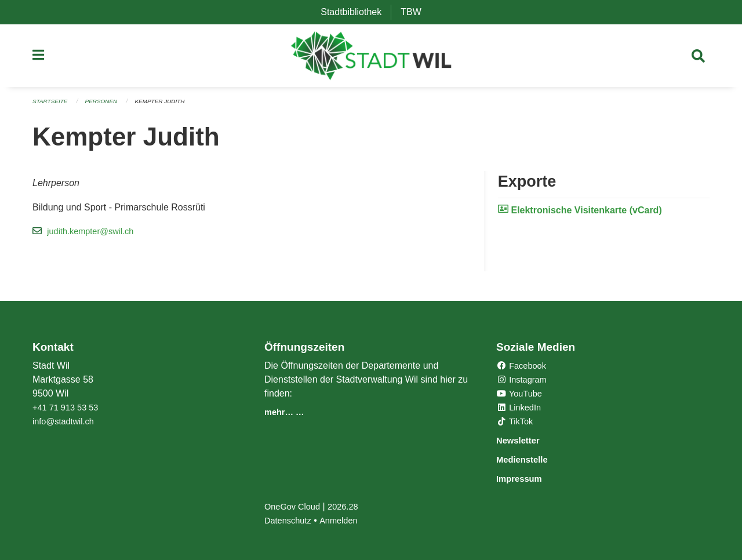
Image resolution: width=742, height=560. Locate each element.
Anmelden (345, 520)
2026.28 (350, 506)
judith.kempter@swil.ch (95, 235)
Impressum (525, 479)
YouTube (521, 395)
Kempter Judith (170, 106)
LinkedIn (521, 409)
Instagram (524, 381)
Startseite (52, 106)
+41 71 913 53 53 (69, 409)
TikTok (517, 423)
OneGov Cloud (295, 506)
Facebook (524, 367)
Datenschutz (290, 520)
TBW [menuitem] (416, 12)
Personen (107, 106)
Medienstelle (529, 460)
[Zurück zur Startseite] (371, 58)
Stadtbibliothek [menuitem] (356, 12)
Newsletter (524, 441)
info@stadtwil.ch (66, 423)
